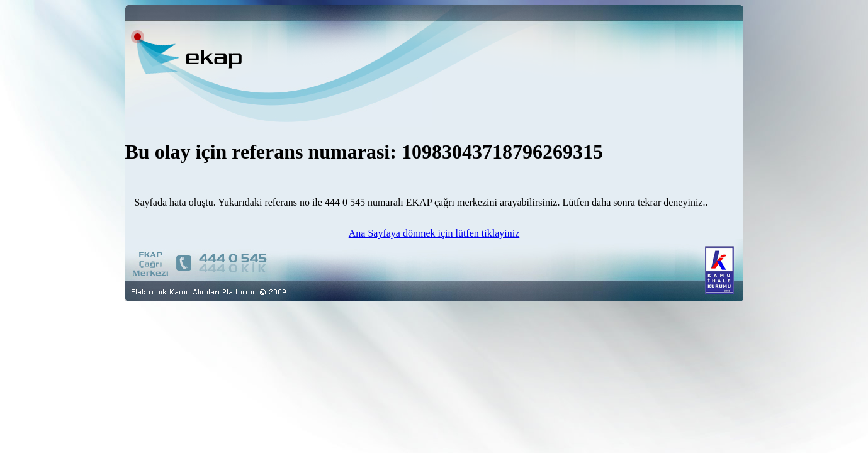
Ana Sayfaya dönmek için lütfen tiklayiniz (434, 233)
